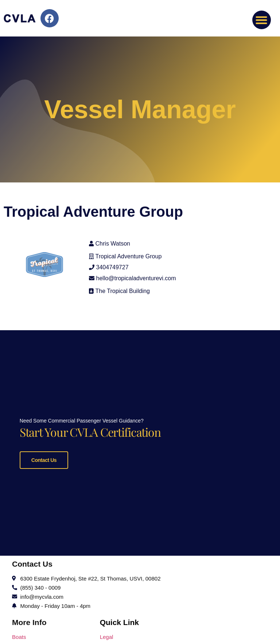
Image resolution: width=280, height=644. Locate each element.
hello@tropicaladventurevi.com (136, 278)
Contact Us (44, 459)
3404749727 (112, 267)
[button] (262, 20)
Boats (19, 635)
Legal (107, 635)
